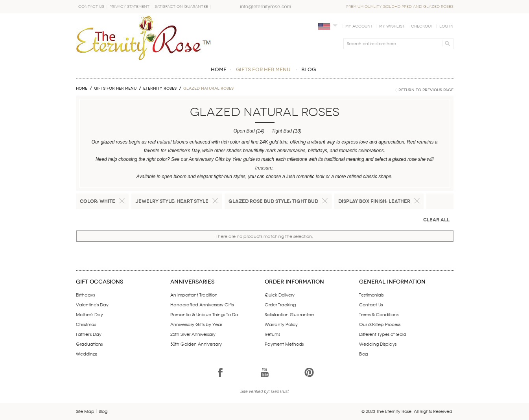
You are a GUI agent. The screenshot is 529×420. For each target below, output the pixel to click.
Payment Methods (284, 344)
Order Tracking (280, 304)
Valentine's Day (92, 304)
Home (82, 88)
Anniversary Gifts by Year (196, 324)
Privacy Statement (129, 7)
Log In (446, 26)
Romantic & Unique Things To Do (204, 314)
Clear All (436, 220)
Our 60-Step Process (380, 324)
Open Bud (244, 131)
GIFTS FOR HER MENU (115, 88)
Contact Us (91, 7)
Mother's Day (89, 314)
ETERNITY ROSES (160, 88)
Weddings (87, 354)
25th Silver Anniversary (193, 334)
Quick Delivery (280, 295)
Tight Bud (282, 131)
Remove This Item (122, 201)
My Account (359, 26)
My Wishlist (392, 26)
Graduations (89, 344)
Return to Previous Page (426, 90)
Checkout (422, 26)
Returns (272, 334)
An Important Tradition (194, 295)
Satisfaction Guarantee (181, 7)
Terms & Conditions (379, 314)
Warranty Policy (281, 324)
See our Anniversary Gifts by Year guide (213, 159)
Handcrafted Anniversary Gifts (202, 304)
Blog (363, 354)
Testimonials (371, 295)
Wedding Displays (378, 344)
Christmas (86, 324)
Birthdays (85, 295)
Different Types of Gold (383, 334)
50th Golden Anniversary (196, 344)
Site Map (85, 411)
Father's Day (89, 334)
